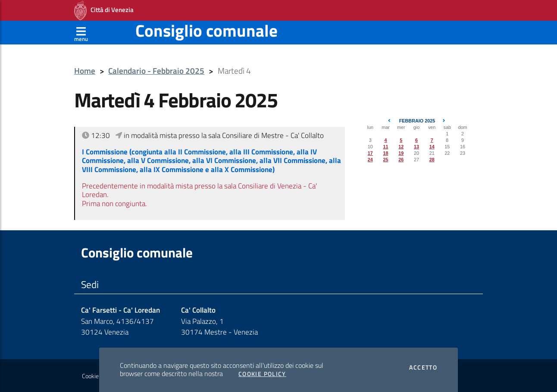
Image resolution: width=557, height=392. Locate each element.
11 (386, 147)
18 (386, 153)
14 (432, 147)
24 (370, 160)
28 (432, 160)
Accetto (423, 367)
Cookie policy (98, 376)
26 (401, 160)
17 (370, 153)
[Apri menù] (81, 32)
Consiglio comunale (207, 30)
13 (416, 147)
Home (85, 71)
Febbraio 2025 (417, 121)
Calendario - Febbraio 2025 (156, 71)
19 (401, 153)
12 (401, 147)
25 (386, 160)
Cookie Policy (262, 374)
